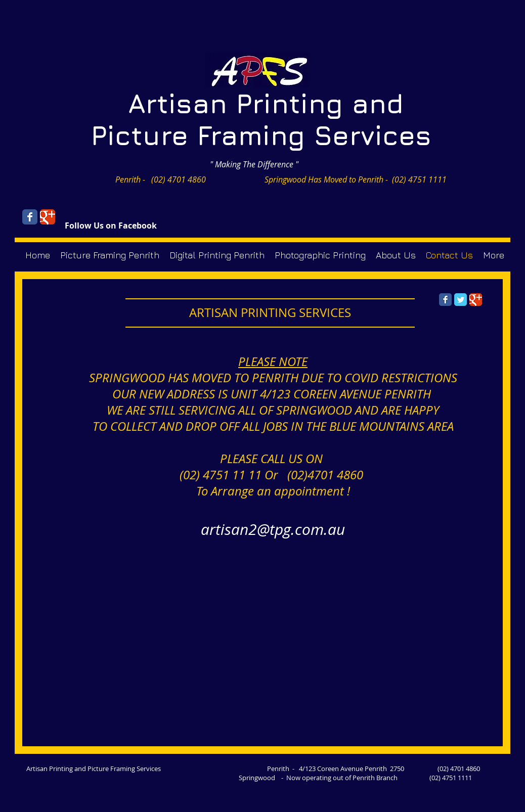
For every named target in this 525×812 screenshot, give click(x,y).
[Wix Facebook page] (30, 217)
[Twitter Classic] (461, 300)
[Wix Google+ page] (48, 217)
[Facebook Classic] (445, 300)
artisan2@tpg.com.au (273, 529)
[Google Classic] (476, 300)
